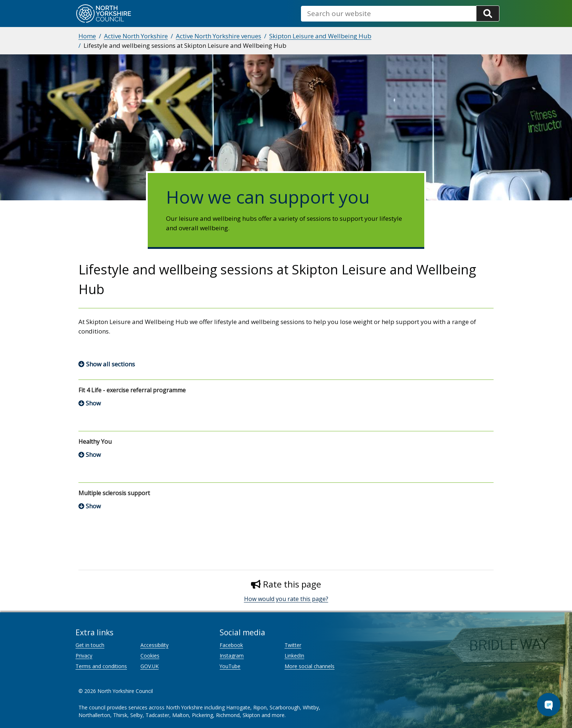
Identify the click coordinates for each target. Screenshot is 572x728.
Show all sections (111, 364)
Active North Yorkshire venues (219, 36)
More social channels (310, 666)
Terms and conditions (101, 666)
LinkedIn (294, 656)
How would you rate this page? (286, 599)
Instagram (232, 656)
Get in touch (90, 645)
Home (87, 36)
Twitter (293, 645)
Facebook (231, 645)
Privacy (84, 656)
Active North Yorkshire (136, 36)
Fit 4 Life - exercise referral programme (132, 390)
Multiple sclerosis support (114, 493)
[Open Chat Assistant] (549, 705)
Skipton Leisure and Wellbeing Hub (320, 36)
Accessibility (154, 645)
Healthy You (95, 442)
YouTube (230, 666)
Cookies (150, 656)
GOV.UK (150, 666)
